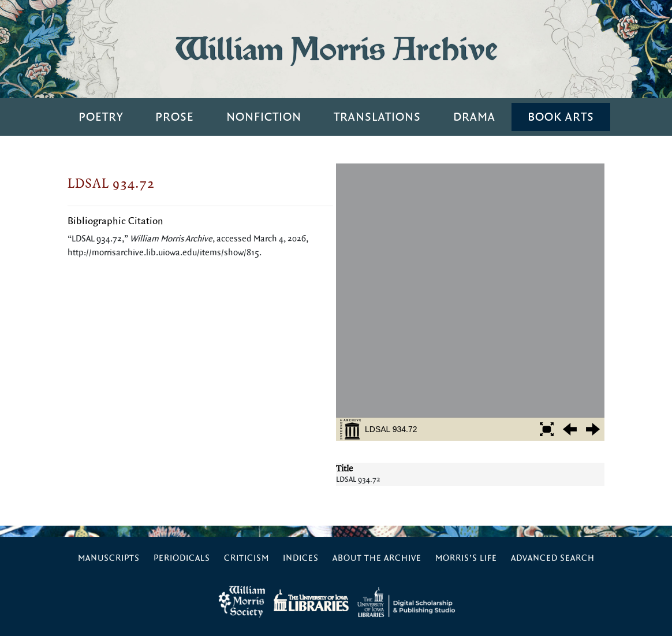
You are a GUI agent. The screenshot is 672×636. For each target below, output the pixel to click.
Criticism (247, 558)
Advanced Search (553, 558)
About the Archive (377, 558)
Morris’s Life (466, 558)
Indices (301, 558)
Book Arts (561, 117)
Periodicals (182, 558)
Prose (175, 117)
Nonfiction (264, 117)
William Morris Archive (336, 49)
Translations (377, 117)
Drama (474, 117)
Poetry (101, 117)
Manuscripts (109, 558)
